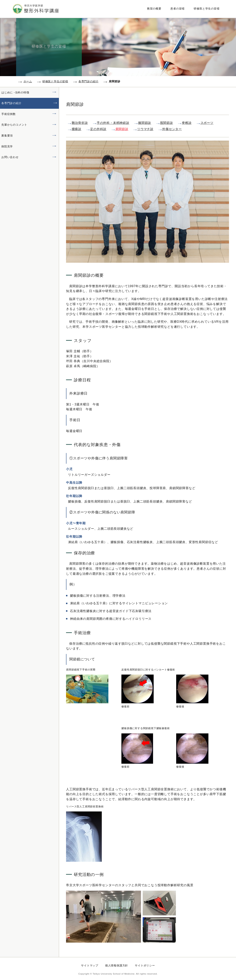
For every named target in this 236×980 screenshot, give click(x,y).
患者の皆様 (178, 9)
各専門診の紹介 (89, 81)
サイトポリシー (145, 965)
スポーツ (207, 123)
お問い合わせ (10, 157)
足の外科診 (98, 129)
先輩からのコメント (14, 125)
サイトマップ (90, 965)
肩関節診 (122, 129)
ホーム (28, 81)
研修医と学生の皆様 (206, 9)
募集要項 (7, 136)
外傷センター (172, 129)
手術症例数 (9, 114)
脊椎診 (187, 123)
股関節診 (167, 123)
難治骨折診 (80, 123)
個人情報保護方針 (117, 965)
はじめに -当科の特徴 (15, 92)
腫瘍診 (77, 129)
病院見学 (7, 146)
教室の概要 (156, 9)
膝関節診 (145, 123)
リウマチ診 (145, 129)
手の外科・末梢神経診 (113, 123)
